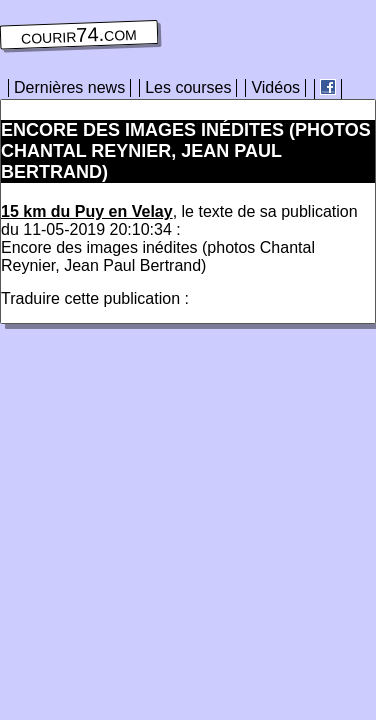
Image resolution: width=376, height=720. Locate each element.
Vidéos (275, 87)
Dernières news (69, 87)
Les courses (188, 87)
